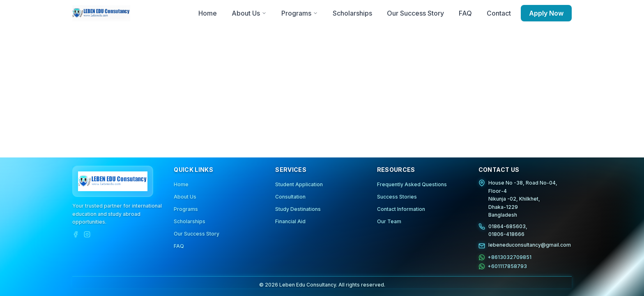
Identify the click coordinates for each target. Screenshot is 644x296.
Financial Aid (290, 221)
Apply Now (546, 13)
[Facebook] (76, 234)
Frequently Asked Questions (412, 184)
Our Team (389, 221)
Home (181, 184)
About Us (185, 197)
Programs (186, 209)
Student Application (299, 184)
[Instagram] (87, 234)
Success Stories (397, 197)
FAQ (179, 246)
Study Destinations (298, 209)
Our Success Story (197, 234)
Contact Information (401, 209)
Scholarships (190, 221)
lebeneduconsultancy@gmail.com (530, 244)
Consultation (290, 197)
